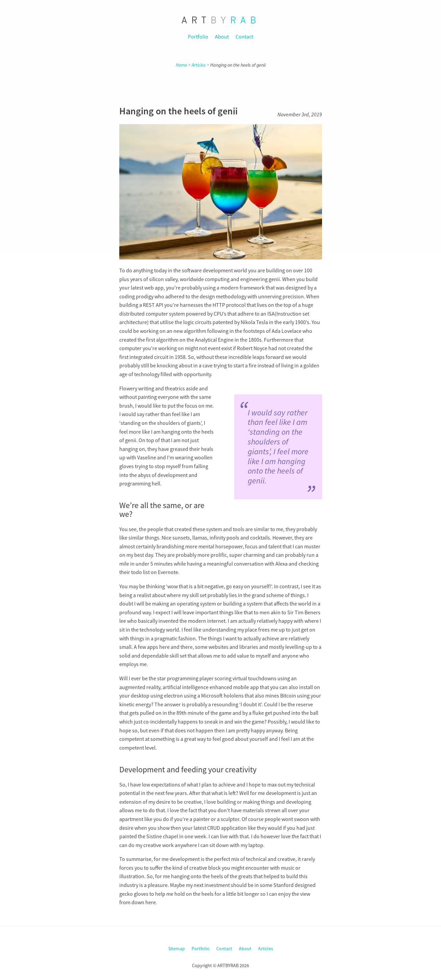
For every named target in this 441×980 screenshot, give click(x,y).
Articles (199, 65)
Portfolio (198, 37)
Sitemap (177, 949)
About (222, 37)
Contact (244, 37)
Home (181, 65)
